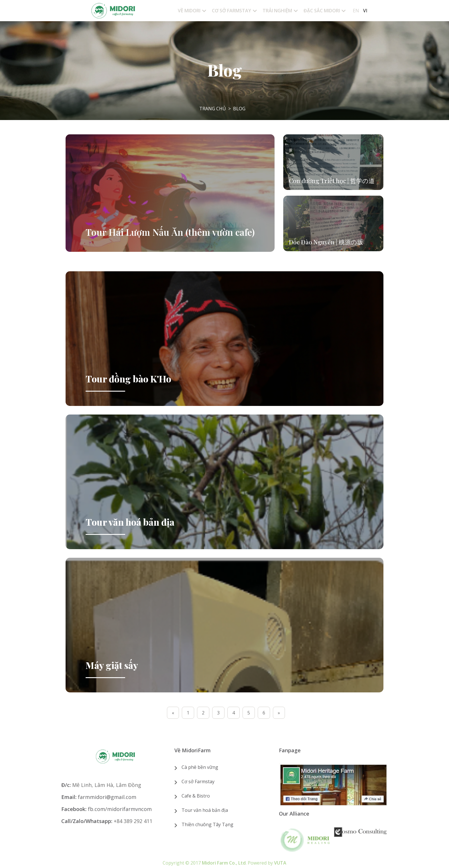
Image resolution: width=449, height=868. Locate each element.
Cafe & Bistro (196, 796)
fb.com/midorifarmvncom (120, 809)
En (356, 11)
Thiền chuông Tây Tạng (207, 824)
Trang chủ (213, 109)
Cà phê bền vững (200, 767)
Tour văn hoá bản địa (205, 810)
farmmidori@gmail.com (107, 797)
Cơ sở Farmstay (198, 781)
